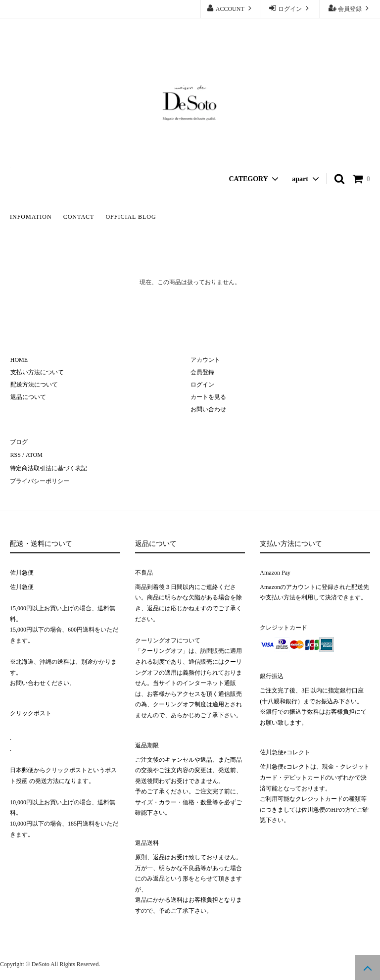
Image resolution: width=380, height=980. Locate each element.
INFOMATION (31, 217)
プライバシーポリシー (40, 479)
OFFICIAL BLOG (131, 217)
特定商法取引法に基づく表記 (48, 467)
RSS (15, 454)
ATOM (33, 454)
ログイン (290, 8)
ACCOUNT (230, 8)
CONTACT (79, 217)
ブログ (19, 442)
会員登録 (350, 8)
